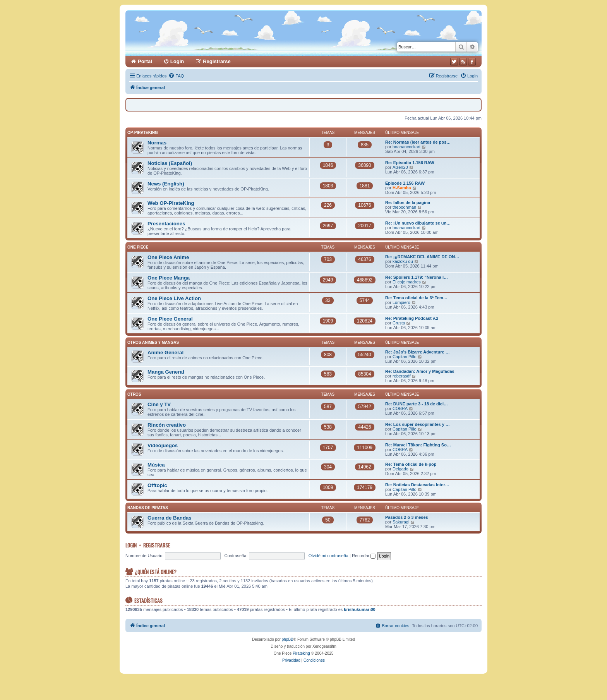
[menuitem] (176, 76)
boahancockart (406, 147)
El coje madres (407, 282)
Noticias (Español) (170, 163)
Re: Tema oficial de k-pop (411, 464)
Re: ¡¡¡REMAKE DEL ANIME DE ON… (422, 257)
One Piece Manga (169, 278)
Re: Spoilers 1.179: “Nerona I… (417, 277)
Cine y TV (159, 404)
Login (131, 545)
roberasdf (401, 376)
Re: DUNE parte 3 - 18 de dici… (417, 404)
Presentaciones (166, 224)
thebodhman (404, 207)
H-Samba (402, 188)
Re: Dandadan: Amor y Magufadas (420, 371)
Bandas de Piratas (148, 508)
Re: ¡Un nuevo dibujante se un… (418, 223)
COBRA (400, 408)
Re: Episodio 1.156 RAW (410, 163)
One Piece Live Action (174, 298)
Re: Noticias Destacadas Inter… (417, 485)
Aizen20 (400, 167)
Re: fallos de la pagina (408, 202)
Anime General (165, 353)
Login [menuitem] (177, 61)
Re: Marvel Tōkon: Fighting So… (418, 445)
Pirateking (301, 653)
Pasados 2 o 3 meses (407, 517)
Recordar (364, 556)
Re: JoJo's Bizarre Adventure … (418, 352)
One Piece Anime (168, 257)
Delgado (400, 469)
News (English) (166, 184)
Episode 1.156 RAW (405, 183)
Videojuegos (163, 445)
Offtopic (157, 485)
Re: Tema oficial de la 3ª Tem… (416, 298)
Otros (134, 394)
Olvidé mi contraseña (328, 556)
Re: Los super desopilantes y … (418, 424)
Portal (145, 61)
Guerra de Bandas (170, 518)
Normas (157, 143)
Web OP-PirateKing (171, 203)
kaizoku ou (403, 261)
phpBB (288, 639)
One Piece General (170, 319)
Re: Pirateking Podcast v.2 (412, 318)
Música (156, 465)
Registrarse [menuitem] (217, 61)
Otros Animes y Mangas (153, 342)
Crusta (399, 323)
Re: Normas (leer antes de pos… (418, 142)
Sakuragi (401, 522)
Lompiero (401, 302)
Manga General (166, 372)
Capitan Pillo (405, 357)
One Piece (138, 247)
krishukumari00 (359, 609)
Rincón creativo (167, 425)
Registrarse (157, 545)
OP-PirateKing (143, 133)
